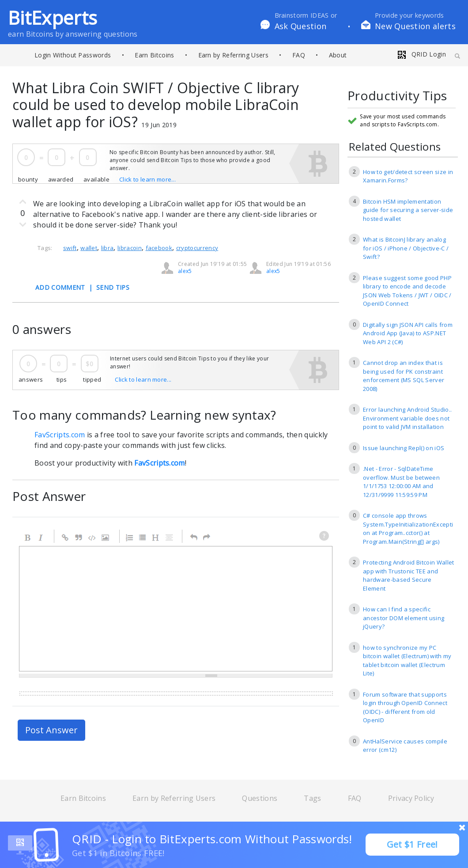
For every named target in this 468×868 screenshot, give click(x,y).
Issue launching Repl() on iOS (404, 448)
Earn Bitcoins (154, 55)
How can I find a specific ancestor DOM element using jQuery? (404, 618)
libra (108, 248)
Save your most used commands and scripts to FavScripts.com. (403, 120)
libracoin (130, 248)
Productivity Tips (397, 96)
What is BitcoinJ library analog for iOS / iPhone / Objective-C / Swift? (406, 248)
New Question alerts (415, 26)
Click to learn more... (147, 179)
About (338, 55)
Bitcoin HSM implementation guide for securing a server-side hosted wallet (408, 210)
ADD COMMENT (60, 287)
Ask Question (301, 26)
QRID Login (421, 54)
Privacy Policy (411, 798)
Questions (260, 798)
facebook (159, 248)
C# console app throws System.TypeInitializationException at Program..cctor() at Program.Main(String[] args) (408, 529)
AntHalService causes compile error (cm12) (405, 746)
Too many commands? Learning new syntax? (144, 415)
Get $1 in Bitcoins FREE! (118, 853)
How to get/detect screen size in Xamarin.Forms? (408, 176)
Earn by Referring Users (233, 55)
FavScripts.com (60, 435)
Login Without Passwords (73, 55)
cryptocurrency (197, 248)
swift (70, 248)
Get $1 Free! (412, 844)
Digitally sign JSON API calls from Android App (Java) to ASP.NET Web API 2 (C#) (408, 333)
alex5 (273, 271)
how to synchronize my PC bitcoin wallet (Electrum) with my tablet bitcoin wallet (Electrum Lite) (407, 661)
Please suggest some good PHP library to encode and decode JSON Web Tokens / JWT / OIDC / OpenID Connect (407, 291)
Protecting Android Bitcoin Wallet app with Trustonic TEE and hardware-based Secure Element (409, 575)
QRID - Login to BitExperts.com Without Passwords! (212, 839)
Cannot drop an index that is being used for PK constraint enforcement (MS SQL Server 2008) (404, 376)
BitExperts (53, 17)
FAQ (299, 55)
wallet (89, 248)
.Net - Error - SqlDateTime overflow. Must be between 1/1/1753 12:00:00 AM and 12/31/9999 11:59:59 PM (401, 482)
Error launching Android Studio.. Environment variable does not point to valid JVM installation (407, 418)
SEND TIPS (113, 287)
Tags (312, 798)
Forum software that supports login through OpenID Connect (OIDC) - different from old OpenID (405, 707)
